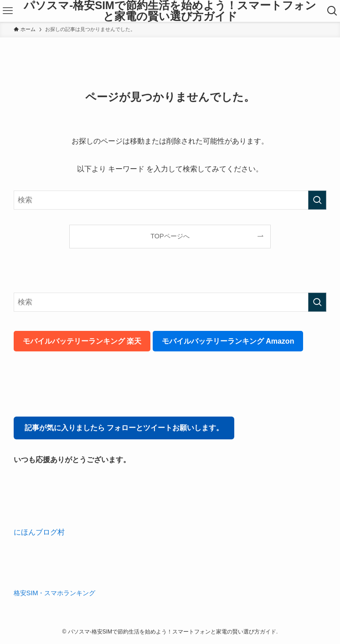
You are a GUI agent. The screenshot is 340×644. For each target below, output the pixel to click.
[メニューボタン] (8, 11)
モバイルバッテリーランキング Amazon (228, 341)
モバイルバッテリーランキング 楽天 (82, 341)
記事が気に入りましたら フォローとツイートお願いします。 (124, 428)
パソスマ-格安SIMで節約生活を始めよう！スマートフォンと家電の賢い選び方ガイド (170, 11)
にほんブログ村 (39, 532)
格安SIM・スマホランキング (55, 593)
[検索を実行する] (317, 200)
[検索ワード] (170, 200)
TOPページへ (170, 236)
